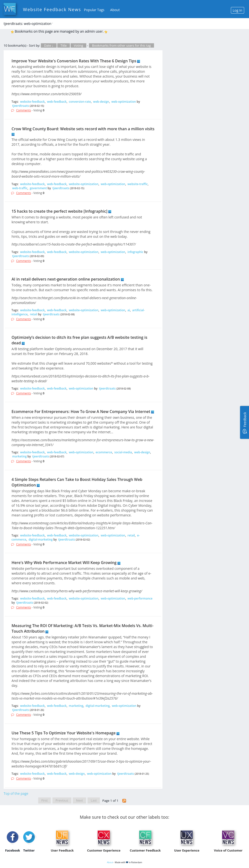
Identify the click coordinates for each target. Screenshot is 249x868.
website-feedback (32, 102)
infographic (135, 252)
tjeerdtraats (21, 106)
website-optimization (84, 184)
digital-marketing (40, 539)
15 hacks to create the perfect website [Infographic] (60, 211)
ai (129, 310)
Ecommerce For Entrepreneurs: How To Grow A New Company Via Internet (81, 412)
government (38, 188)
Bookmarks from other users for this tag (121, 45)
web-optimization (124, 102)
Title (64, 45)
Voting (78, 45)
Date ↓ (49, 45)
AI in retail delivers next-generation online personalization (66, 279)
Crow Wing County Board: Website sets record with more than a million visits (83, 129)
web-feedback (57, 102)
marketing (20, 456)
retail (34, 314)
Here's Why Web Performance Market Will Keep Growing (64, 563)
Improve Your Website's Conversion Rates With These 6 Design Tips (74, 61)
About (115, 10)
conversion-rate (80, 102)
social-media (123, 452)
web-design (101, 102)
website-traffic (138, 184)
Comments (24, 110)
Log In (238, 10)
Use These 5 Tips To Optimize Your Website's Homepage (64, 733)
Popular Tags (94, 10)
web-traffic (20, 188)
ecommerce (104, 452)
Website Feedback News (52, 9)
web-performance (140, 598)
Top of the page (16, 793)
